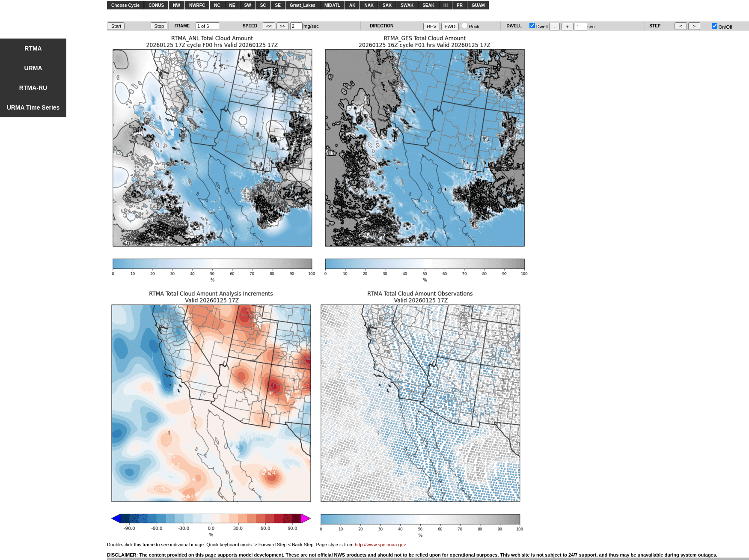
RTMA (33, 48)
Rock (471, 27)
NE (232, 5)
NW (177, 5)
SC (263, 5)
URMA (33, 68)
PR (460, 5)
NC (217, 5)
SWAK (407, 5)
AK (352, 5)
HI (446, 5)
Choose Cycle (125, 5)
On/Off (722, 27)
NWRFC (197, 5)
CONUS (156, 5)
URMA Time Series (33, 107)
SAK (387, 5)
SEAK (428, 5)
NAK (369, 5)
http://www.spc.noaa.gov (380, 545)
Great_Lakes (303, 5)
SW (248, 5)
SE (278, 5)
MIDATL (332, 5)
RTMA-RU (33, 88)
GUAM (478, 5)
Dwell (539, 27)
